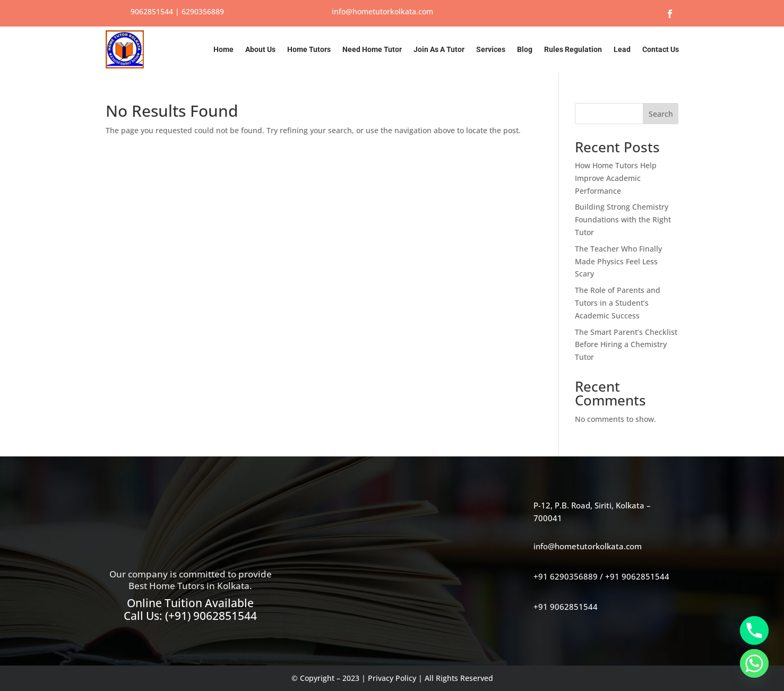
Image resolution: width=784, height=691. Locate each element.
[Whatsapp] (754, 663)
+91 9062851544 (637, 576)
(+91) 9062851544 (211, 616)
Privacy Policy (392, 678)
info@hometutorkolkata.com (382, 11)
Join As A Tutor (439, 49)
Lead (622, 49)
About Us (260, 49)
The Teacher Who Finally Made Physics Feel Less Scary (618, 261)
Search (661, 114)
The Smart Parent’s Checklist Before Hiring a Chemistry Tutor (626, 345)
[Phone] (754, 630)
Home (223, 49)
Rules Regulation (573, 49)
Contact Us (661, 49)
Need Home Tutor (372, 49)
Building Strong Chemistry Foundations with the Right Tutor (623, 219)
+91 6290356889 (566, 576)
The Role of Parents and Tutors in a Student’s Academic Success (618, 303)
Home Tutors (309, 49)
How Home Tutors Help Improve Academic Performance (616, 178)
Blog (525, 49)
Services (491, 49)
